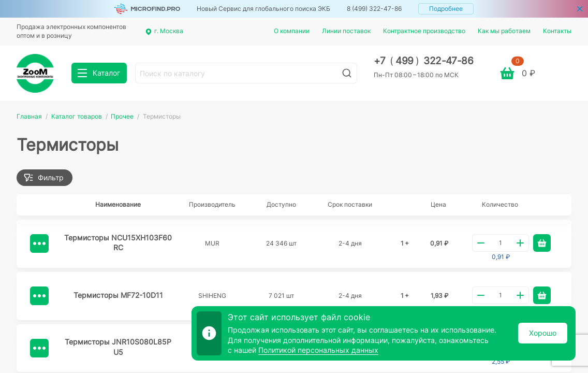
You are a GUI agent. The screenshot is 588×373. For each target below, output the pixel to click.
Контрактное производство (424, 31)
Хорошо (543, 333)
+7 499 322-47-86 (424, 61)
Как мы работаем (504, 31)
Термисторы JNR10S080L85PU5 (118, 347)
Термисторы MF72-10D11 (118, 295)
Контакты (557, 31)
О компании (292, 31)
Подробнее (446, 9)
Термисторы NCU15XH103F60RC (118, 243)
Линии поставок (346, 31)
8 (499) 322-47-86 (374, 9)
